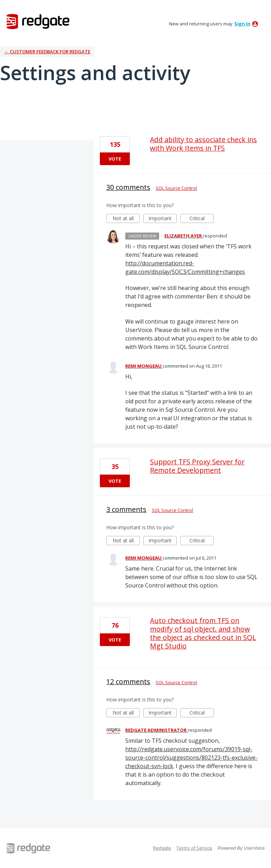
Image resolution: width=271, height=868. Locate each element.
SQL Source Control (176, 188)
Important (163, 219)
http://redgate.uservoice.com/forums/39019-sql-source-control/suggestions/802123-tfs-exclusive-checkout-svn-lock (191, 758)
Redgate (162, 848)
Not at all (126, 219)
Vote (115, 159)
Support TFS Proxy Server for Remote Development (197, 466)
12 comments (128, 682)
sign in (242, 24)
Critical (202, 219)
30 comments (128, 187)
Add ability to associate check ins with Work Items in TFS (203, 144)
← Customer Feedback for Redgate (47, 52)
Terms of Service (194, 848)
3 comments (126, 509)
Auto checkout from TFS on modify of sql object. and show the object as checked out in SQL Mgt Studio (203, 633)
